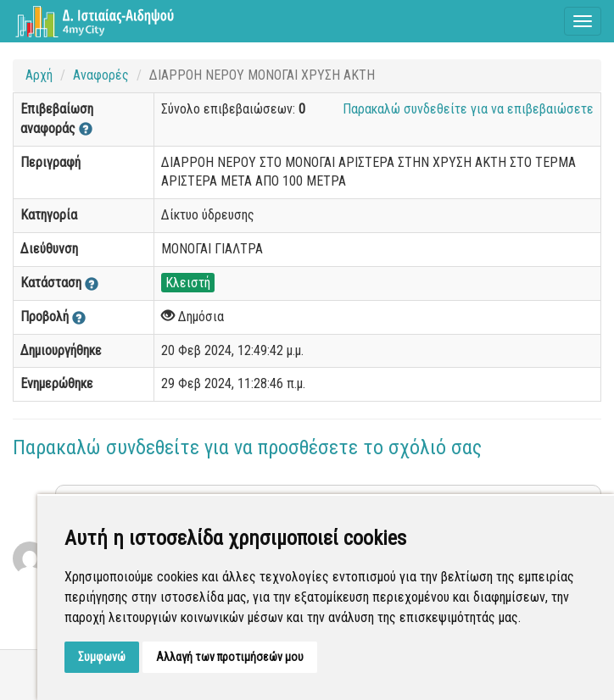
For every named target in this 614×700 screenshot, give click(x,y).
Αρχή (39, 75)
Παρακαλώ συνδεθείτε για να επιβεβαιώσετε (468, 109)
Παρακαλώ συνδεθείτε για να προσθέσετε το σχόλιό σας (247, 447)
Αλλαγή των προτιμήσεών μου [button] (230, 657)
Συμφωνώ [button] (102, 657)
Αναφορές (101, 75)
